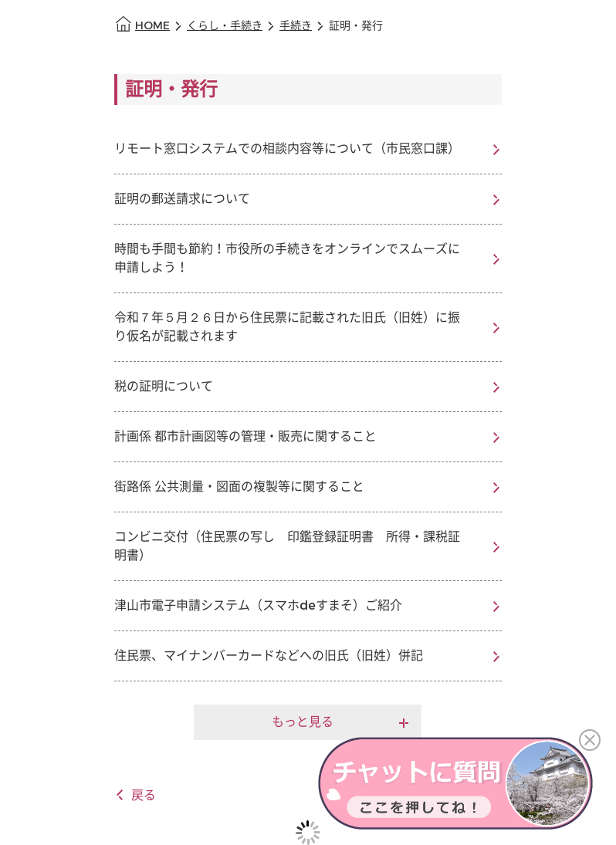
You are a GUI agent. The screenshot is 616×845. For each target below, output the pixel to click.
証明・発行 (356, 26)
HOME (152, 26)
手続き (296, 26)
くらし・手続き (225, 26)
